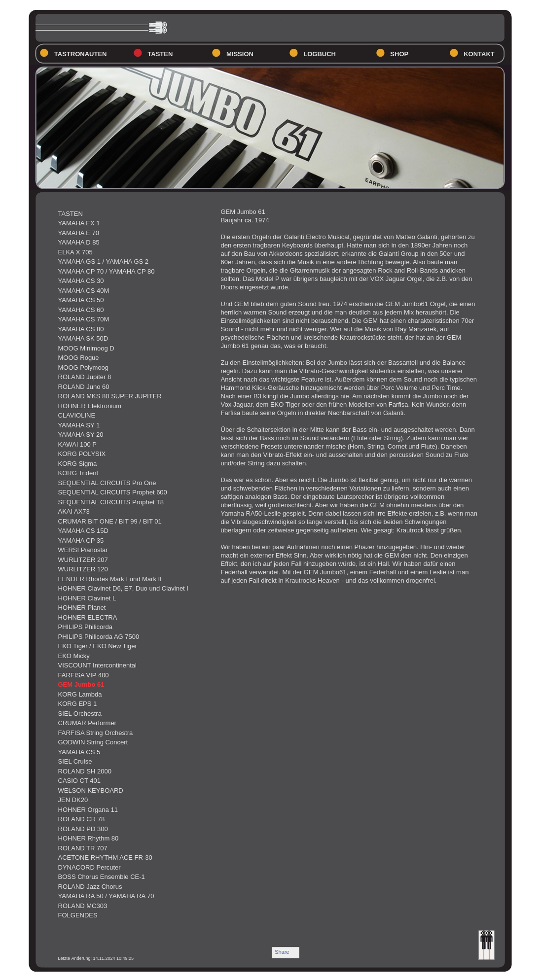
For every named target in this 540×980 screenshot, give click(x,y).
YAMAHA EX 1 (79, 223)
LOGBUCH (320, 54)
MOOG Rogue (79, 358)
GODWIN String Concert (93, 742)
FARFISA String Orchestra (96, 733)
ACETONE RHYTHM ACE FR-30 (105, 857)
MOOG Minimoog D (86, 348)
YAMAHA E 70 (79, 233)
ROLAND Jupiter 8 (85, 377)
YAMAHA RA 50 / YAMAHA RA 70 (106, 896)
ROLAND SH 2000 (85, 771)
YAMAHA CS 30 (81, 281)
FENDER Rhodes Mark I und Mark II (110, 579)
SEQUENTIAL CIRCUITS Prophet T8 (111, 502)
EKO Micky (74, 656)
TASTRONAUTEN (81, 54)
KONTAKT (479, 54)
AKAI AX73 (74, 511)
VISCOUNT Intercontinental (97, 665)
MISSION (240, 54)
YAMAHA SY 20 (81, 435)
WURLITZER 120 (83, 569)
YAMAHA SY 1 (79, 425)
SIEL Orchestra (80, 714)
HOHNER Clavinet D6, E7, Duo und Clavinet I (123, 588)
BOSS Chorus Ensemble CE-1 (102, 877)
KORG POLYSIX (82, 454)
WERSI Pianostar (83, 550)
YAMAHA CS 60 (81, 310)
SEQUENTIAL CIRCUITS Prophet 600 (113, 492)
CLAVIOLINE (77, 415)
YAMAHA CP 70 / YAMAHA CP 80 (107, 271)
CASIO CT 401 (79, 781)
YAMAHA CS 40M (84, 291)
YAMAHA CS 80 (81, 329)
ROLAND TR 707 (83, 848)
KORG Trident (78, 473)
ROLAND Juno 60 (84, 387)
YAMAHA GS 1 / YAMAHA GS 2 (104, 262)
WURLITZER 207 (83, 560)
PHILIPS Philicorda (86, 627)
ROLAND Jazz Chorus (90, 887)
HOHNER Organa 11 (88, 810)
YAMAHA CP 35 (81, 541)
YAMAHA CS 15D (83, 531)
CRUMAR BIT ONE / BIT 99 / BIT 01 (110, 521)
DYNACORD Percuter (90, 867)
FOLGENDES (78, 915)
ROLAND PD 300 (83, 829)
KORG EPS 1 (78, 704)
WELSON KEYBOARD (91, 790)
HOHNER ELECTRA (88, 617)
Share (282, 952)
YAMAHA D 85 (79, 242)
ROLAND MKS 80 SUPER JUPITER (110, 396)
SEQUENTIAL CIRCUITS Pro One (107, 483)
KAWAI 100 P (78, 444)
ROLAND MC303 (83, 906)
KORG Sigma (78, 464)
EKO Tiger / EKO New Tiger (98, 646)
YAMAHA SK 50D (83, 338)
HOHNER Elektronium (90, 406)
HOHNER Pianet (82, 608)
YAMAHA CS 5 (79, 752)
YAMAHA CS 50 (81, 300)
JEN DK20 (73, 800)
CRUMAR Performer (87, 723)
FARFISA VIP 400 (84, 675)
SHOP (399, 54)
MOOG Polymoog (84, 367)
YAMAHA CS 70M (84, 319)
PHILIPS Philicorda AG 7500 (99, 637)
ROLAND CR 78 (82, 819)
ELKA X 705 (75, 252)
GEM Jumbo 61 (81, 684)
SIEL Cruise (75, 761)
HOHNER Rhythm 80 (89, 838)
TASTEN (160, 54)
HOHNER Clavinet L (87, 598)
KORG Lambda (80, 694)
